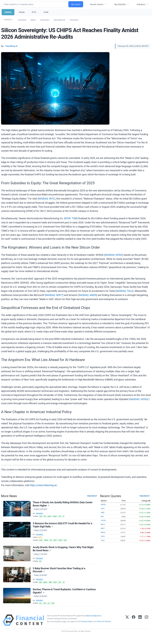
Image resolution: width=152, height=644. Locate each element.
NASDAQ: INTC (46, 199)
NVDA (51, 517)
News (33, 20)
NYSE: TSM (71, 218)
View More (91, 496)
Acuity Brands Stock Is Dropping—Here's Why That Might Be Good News (64, 552)
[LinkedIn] (140, 628)
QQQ (67, 542)
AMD (103, 512)
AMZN (47, 542)
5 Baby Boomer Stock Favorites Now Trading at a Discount (59, 575)
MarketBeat (40, 514)
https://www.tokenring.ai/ (43, 485)
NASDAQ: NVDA (113, 255)
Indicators (141, 4)
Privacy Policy (87, 629)
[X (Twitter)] (127, 628)
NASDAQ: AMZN (88, 295)
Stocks (22, 12)
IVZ (52, 542)
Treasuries (74, 20)
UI (65, 517)
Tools (46, 12)
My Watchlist (120, 4)
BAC (102, 516)
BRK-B (46, 588)
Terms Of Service (104, 629)
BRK (41, 588)
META (103, 524)
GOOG (103, 520)
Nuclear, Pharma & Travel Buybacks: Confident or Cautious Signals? (60, 597)
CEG (45, 610)
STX (61, 517)
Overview (22, 20)
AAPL (41, 542)
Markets (8, 12)
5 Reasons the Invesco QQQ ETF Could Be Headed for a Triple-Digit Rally (63, 527)
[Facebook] (134, 628)
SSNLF (56, 517)
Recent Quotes (97, 4)
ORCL (103, 536)
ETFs (34, 12)
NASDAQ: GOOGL (139, 399)
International (59, 20)
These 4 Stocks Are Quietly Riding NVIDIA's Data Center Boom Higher (63, 504)
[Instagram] (146, 628)
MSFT (57, 542)
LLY (50, 610)
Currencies (45, 20)
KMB (52, 588)
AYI (41, 565)
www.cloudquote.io (94, 623)
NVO (54, 610)
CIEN (41, 517)
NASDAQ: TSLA (124, 291)
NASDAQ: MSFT (54, 295)
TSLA (103, 540)
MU (46, 517)
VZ (66, 588)
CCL (41, 610)
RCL (62, 588)
